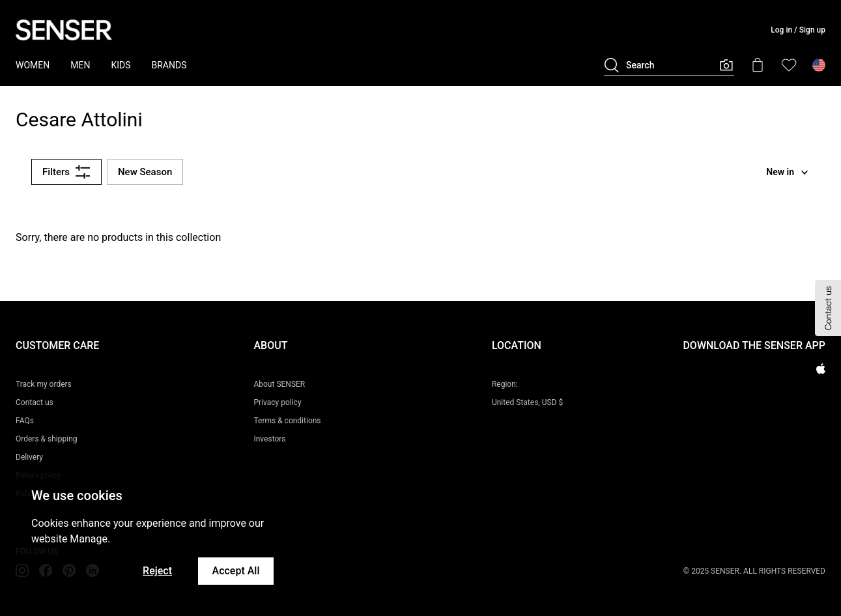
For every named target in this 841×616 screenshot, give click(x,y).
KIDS (121, 65)
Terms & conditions (287, 421)
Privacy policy (277, 402)
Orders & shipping (47, 439)
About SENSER (279, 384)
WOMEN (33, 65)
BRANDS (169, 65)
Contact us (35, 402)
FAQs (25, 421)
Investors (269, 439)
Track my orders (44, 384)
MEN (80, 65)
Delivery (29, 457)
